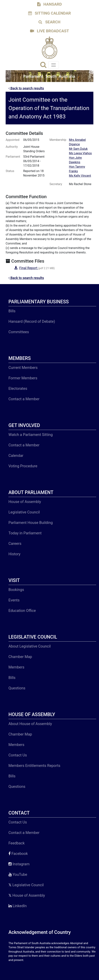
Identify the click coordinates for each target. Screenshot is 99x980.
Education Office (22, 611)
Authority (12, 147)
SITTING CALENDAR (50, 13)
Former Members (23, 378)
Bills (12, 311)
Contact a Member (24, 399)
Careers (15, 544)
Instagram (19, 864)
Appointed (12, 140)
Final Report (29, 268)
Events (14, 600)
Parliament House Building (31, 523)
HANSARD (49, 4)
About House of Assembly (30, 724)
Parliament (13, 157)
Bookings (16, 590)
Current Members (23, 368)
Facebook (18, 854)
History (14, 554)
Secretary (56, 184)
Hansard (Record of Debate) (32, 321)
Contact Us (18, 755)
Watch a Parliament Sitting (31, 435)
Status (10, 171)
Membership (58, 140)
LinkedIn (18, 906)
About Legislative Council (30, 646)
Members (16, 667)
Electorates (18, 388)
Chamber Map (20, 657)
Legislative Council (24, 512)
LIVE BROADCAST (49, 31)
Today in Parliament (25, 533)
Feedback (17, 843)
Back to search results (26, 88)
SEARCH (49, 22)
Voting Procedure (23, 466)
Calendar (16, 456)
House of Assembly (25, 502)
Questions (17, 688)
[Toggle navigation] (54, 65)
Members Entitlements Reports (34, 766)
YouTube (18, 874)
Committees (19, 332)
